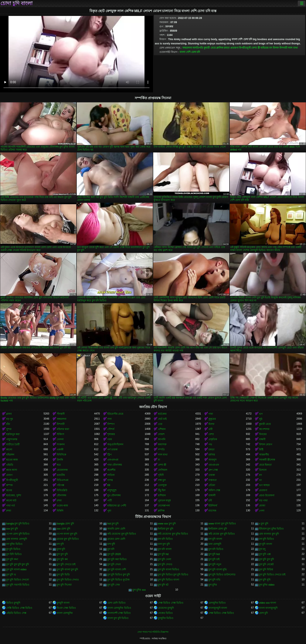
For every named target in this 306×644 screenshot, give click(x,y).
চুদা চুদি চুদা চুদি (266, 559)
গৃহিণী (161, 475)
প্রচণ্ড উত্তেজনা (267, 495)
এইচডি (10, 465)
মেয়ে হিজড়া (265, 465)
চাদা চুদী (111, 544)
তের (160, 424)
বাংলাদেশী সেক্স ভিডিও (119, 613)
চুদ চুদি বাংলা (266, 544)
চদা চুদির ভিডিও (14, 544)
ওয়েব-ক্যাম (62, 506)
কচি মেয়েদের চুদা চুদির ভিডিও (173, 534)
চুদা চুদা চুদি (62, 554)
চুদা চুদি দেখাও (165, 564)
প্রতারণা (234, 48)
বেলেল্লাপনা (164, 506)
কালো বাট (11, 500)
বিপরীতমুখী (245, 48)
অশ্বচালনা (187, 48)
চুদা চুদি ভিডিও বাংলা (169, 580)
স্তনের (9, 490)
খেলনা (60, 439)
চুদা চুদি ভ (11, 575)
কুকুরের (212, 419)
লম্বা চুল (162, 480)
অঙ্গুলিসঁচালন (115, 444)
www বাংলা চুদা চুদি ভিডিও (222, 524)
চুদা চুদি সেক (113, 585)
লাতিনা (111, 475)
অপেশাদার (264, 429)
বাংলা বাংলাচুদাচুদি (268, 608)
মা (159, 460)
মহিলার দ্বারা (63, 429)
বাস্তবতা (212, 480)
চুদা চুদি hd (163, 554)
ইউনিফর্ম (213, 506)
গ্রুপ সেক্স (213, 470)
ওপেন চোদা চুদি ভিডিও (18, 534)
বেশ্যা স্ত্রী (256, 48)
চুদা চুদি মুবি (265, 580)
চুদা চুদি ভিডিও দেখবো (18, 580)
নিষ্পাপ (111, 424)
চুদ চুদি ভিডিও (13, 549)
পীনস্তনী (61, 414)
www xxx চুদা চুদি (167, 524)
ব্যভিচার (265, 48)
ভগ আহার (264, 485)
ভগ (261, 414)
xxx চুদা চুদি (12, 529)
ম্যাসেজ (212, 511)
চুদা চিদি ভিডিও (14, 554)
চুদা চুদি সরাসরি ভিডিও (18, 585)
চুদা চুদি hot (214, 554)
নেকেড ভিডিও (165, 613)
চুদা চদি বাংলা (165, 549)
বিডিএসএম (63, 480)
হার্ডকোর (162, 414)
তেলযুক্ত (162, 485)
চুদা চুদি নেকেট (266, 564)
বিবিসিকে (61, 455)
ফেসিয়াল (163, 470)
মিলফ (276, 48)
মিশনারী (283, 48)
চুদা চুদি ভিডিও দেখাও (68, 580)
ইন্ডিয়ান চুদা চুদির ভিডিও (271, 529)
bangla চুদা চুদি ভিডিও (18, 524)
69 (109, 485)
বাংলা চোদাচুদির (65, 613)
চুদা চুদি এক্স (265, 554)
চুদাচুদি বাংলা (63, 603)
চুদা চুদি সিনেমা (64, 585)
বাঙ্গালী (212, 495)
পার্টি (110, 500)
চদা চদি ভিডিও (165, 539)
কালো (9, 450)
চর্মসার (212, 455)
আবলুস (212, 460)
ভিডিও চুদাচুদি (13, 603)
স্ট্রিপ (109, 455)
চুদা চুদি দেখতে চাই (66, 564)
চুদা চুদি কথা (12, 559)
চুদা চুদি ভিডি (63, 575)
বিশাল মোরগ (266, 444)
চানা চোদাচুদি (215, 544)
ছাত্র (59, 465)
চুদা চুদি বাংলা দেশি (117, 569)
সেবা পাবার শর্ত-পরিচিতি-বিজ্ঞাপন (153, 632)
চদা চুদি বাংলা (215, 539)
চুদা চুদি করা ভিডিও (117, 559)
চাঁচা (8, 424)
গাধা (211, 414)
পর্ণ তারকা (112, 450)
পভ (210, 444)
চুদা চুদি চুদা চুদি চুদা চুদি (18, 564)
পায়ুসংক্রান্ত (12, 439)
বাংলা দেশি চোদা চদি (190, 52)
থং (260, 480)
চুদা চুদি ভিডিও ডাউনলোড (222, 575)
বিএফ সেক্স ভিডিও (66, 608)
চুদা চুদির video (267, 585)
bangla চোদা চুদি (65, 524)
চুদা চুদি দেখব (114, 564)
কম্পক (9, 485)
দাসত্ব (110, 480)
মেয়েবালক (62, 470)
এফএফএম (113, 460)
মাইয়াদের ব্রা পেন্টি (117, 506)
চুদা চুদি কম (62, 559)
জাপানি (162, 439)
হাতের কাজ (12, 460)
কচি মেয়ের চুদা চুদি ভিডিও (222, 534)
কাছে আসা (12, 470)
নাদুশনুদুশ (112, 490)
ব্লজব (9, 414)
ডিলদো (263, 470)
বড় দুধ (10, 419)
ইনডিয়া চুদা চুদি (166, 529)
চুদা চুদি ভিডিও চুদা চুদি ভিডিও (173, 575)
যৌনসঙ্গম (62, 495)
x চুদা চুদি (264, 524)
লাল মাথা (293, 48)
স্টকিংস (60, 434)
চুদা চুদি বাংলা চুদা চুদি (67, 569)
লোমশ (161, 434)
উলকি (60, 460)
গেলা (262, 511)
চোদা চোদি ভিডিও (116, 603)
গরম (110, 439)
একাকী (60, 450)
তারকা (212, 475)
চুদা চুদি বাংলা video (16, 569)
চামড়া (227, 48)
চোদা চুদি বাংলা (16, 3)
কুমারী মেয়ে (210, 48)
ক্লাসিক (220, 48)
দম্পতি (161, 450)
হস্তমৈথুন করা (13, 434)
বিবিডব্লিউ (62, 490)
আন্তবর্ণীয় (264, 455)
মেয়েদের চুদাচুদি (166, 608)
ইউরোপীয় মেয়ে (115, 414)
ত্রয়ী (210, 429)
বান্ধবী (262, 439)
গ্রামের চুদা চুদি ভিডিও (68, 539)
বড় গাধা (263, 500)
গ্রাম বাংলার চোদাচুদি (17, 539)
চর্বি (210, 500)
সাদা (109, 419)
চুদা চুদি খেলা (164, 559)
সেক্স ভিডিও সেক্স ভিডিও (171, 603)
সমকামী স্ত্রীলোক (267, 460)
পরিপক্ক (60, 485)
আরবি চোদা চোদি (116, 529)
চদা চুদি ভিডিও (266, 539)
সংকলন (61, 444)
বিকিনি (60, 511)
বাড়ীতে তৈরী (13, 444)
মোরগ (9, 475)
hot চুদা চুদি (113, 524)
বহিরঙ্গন (10, 455)
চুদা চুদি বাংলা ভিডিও (169, 569)
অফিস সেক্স (214, 490)
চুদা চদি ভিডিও (216, 549)
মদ (271, 48)
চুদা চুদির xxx (139, 590)
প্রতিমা (212, 485)
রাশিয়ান (162, 495)
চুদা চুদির (213, 585)
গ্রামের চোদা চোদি (116, 539)
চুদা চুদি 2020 (114, 554)
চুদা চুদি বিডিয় (266, 569)
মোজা (262, 506)
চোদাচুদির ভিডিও (217, 603)
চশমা (59, 500)
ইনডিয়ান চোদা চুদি (218, 529)
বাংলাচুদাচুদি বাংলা (218, 608)
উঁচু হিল (162, 490)
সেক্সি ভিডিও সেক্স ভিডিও (19, 608)
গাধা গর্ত (11, 506)
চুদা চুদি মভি (214, 580)
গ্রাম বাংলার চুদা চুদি (269, 534)
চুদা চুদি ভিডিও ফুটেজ (118, 580)
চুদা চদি (111, 549)
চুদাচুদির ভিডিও (166, 618)
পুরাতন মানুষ (164, 500)
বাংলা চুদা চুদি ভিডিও (118, 618)
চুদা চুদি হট (163, 585)
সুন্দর (9, 429)
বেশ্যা (211, 434)
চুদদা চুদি (61, 549)
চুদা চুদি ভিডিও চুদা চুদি (119, 575)
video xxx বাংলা (268, 603)
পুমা (109, 511)
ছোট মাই (162, 419)
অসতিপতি (198, 48)
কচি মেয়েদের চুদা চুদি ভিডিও (122, 534)
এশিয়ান (162, 429)
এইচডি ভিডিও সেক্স (16, 613)
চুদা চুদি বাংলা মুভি (218, 569)
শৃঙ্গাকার (111, 434)
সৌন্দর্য (111, 429)
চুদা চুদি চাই (214, 559)
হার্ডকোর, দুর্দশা (14, 495)
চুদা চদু (262, 549)
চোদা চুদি (263, 613)
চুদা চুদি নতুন (215, 564)
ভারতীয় (61, 475)
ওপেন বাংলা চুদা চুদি (67, 534)
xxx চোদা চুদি (63, 529)
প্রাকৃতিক (213, 439)
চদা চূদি (60, 544)
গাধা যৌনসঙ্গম (115, 465)
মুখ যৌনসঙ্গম (114, 495)
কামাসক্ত (162, 444)
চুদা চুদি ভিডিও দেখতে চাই (272, 575)
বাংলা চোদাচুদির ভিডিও (119, 608)
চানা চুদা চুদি (164, 544)
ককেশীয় (111, 470)
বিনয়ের (263, 434)
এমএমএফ (214, 465)
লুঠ (261, 419)
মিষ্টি (261, 450)
